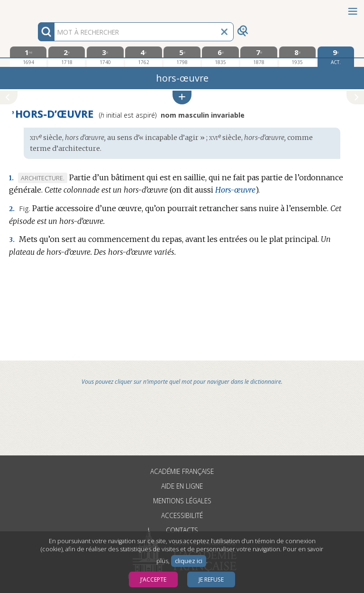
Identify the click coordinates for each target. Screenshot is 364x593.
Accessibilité (182, 515)
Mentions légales (182, 501)
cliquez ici (189, 561)
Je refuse (211, 579)
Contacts (182, 530)
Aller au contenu (37, 8)
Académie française (182, 471)
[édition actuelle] (336, 57)
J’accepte (153, 579)
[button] (182, 97)
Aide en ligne (182, 486)
